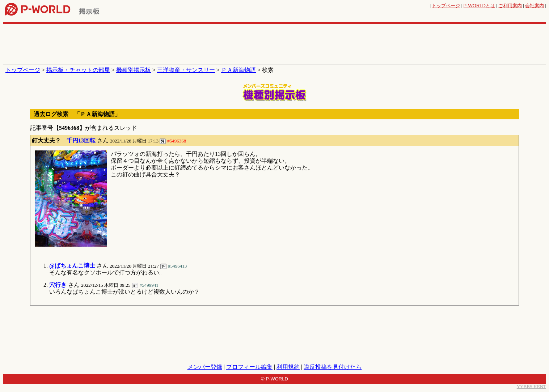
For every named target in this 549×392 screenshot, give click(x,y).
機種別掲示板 (134, 70)
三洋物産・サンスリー (186, 70)
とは (479, 6)
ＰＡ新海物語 (238, 70)
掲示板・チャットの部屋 (78, 70)
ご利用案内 (510, 6)
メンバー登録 (205, 367)
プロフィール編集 (249, 367)
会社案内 (535, 6)
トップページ (446, 6)
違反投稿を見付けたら (333, 367)
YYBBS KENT (531, 386)
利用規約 (288, 367)
